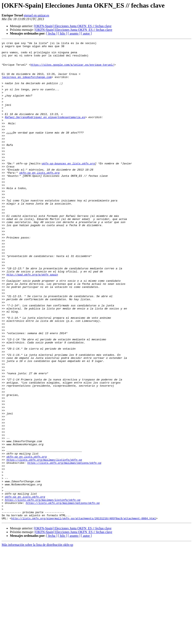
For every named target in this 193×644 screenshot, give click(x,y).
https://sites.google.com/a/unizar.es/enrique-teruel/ (72, 70)
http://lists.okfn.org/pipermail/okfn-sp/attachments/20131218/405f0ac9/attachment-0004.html (84, 614)
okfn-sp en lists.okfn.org (39, 199)
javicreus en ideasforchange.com (27, 84)
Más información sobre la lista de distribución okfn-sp (37, 640)
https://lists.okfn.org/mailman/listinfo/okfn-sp (44, 544)
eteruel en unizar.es (37, 15)
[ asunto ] (74, 33)
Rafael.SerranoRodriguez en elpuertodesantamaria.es (45, 133)
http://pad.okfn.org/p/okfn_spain (32, 321)
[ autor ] (87, 33)
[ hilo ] (63, 33)
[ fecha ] (52, 33)
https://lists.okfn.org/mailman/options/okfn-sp (64, 547)
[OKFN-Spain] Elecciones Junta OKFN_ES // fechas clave (73, 26)
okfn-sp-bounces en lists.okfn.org (68, 188)
